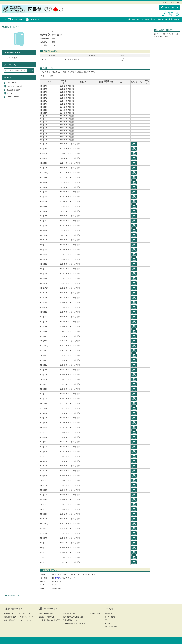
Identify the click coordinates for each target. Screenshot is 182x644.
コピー (31, 70)
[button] (16, 20)
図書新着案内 (9, 614)
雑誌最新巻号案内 (10, 617)
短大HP (161, 19)
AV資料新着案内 (10, 620)
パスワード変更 (95, 614)
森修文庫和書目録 (172, 19)
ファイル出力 (10, 58)
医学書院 (58, 578)
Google (8, 93)
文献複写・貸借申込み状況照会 (50, 620)
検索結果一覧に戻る (11, 27)
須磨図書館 (131, 19)
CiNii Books (10, 83)
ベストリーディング (26, 620)
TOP (4, 19)
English (177, 14)
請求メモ (134, 144)
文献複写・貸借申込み (47, 617)
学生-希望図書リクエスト (72, 620)
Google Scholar (11, 97)
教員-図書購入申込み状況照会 (73, 617)
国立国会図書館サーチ (14, 90)
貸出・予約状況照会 (46, 614)
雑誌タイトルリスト (26, 614)
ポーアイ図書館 (143, 19)
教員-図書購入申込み (70, 614)
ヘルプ (164, 14)
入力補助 (170, 14)
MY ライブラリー (169, 8)
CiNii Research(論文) (13, 86)
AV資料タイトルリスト (27, 617)
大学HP (154, 19)
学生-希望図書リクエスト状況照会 (75, 623)
